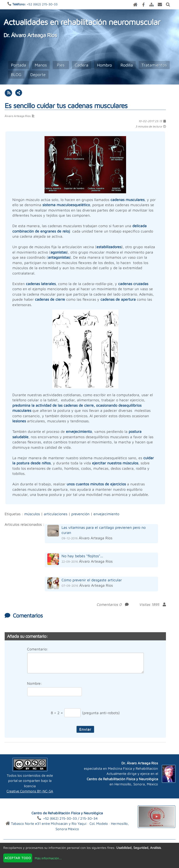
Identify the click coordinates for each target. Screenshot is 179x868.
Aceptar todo (18, 858)
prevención (80, 514)
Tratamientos (154, 65)
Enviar (85, 729)
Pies (61, 65)
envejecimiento (106, 514)
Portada (19, 65)
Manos (41, 65)
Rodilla (127, 65)
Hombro (104, 65)
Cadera (82, 65)
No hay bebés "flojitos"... (82, 556)
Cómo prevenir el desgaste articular (92, 580)
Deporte (38, 75)
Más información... (48, 858)
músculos (32, 514)
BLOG (16, 75)
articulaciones (56, 514)
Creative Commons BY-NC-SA (30, 791)
